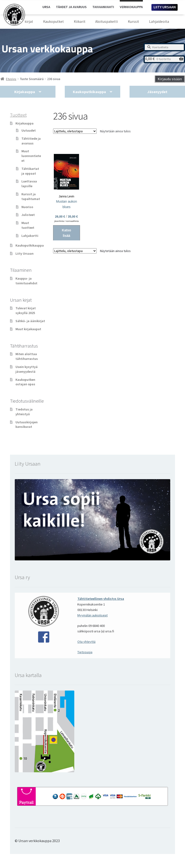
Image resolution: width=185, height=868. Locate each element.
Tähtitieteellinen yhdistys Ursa (101, 599)
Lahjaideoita (159, 21)
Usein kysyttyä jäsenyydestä (27, 369)
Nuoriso (27, 207)
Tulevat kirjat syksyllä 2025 (26, 310)
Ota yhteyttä (86, 642)
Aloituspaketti (107, 21)
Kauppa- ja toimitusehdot (26, 281)
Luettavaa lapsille (29, 184)
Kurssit (133, 21)
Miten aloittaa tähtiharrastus (27, 356)
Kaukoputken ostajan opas (25, 382)
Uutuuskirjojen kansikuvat (27, 424)
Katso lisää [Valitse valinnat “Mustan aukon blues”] (67, 233)
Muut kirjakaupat (28, 329)
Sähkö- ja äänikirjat (30, 321)
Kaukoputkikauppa (89, 92)
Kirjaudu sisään (170, 79)
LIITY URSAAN (165, 7)
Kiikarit (80, 21)
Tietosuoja (85, 652)
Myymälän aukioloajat (92, 615)
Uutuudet (29, 130)
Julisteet (28, 215)
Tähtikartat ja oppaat (30, 171)
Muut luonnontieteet (31, 156)
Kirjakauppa (25, 92)
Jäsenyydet (157, 92)
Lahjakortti (30, 236)
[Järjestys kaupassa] (75, 131)
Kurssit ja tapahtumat (31, 196)
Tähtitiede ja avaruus (31, 141)
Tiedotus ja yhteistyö (24, 412)
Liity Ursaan (25, 253)
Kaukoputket (53, 21)
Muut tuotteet (28, 225)
